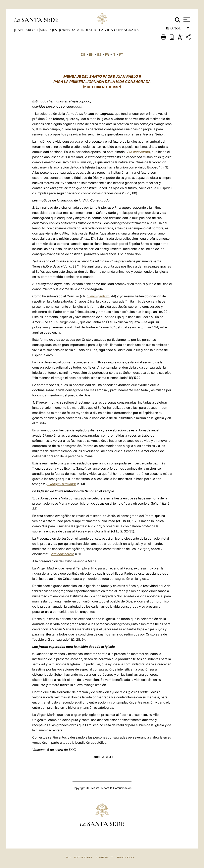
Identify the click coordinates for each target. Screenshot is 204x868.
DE (83, 54)
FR (107, 54)
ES (99, 54)
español (175, 29)
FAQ (68, 857)
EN (91, 54)
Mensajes (49, 30)
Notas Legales (83, 857)
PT (121, 54)
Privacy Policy (125, 857)
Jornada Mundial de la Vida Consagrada (99, 30)
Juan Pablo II (26, 30)
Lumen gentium (98, 296)
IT (114, 54)
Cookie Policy (104, 857)
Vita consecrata (138, 152)
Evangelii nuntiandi (62, 484)
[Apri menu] (186, 20)
